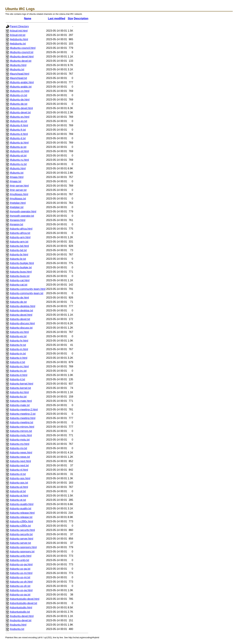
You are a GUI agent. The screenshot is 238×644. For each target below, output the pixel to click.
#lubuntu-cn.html (20, 91)
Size (70, 18)
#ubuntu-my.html (20, 444)
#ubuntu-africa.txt (20, 233)
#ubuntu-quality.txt (20, 508)
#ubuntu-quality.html (22, 504)
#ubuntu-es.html (19, 332)
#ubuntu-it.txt (17, 379)
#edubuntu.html (19, 39)
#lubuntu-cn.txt (18, 95)
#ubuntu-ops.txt (19, 483)
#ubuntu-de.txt (18, 302)
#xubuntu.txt (17, 629)
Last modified (57, 18)
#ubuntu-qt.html (19, 496)
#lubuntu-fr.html (19, 125)
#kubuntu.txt (17, 69)
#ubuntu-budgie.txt (21, 267)
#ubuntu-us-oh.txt (20, 586)
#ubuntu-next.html (20, 461)
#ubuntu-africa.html (21, 229)
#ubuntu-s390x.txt (20, 526)
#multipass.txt (18, 199)
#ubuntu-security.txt (21, 534)
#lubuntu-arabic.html (22, 82)
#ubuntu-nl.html (19, 470)
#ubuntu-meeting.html (23, 418)
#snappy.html (18, 220)
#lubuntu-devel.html (21, 108)
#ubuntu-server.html (21, 539)
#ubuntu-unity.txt (19, 560)
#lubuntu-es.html (20, 117)
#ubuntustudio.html (21, 607)
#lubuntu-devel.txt (20, 112)
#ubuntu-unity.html (20, 556)
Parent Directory (19, 26)
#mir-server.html (19, 186)
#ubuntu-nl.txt (18, 474)
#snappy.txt (16, 224)
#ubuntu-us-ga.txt (20, 569)
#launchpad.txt (18, 78)
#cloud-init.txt (18, 35)
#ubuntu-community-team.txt (27, 293)
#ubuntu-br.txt (18, 259)
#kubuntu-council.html (23, 48)
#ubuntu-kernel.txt (20, 388)
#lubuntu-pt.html (19, 151)
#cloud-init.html (19, 31)
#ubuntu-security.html (22, 530)
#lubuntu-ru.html (19, 160)
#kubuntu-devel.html (22, 57)
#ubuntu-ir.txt (17, 362)
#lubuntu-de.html (20, 100)
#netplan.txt (17, 207)
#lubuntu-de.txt (19, 104)
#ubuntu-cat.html (20, 280)
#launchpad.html (19, 74)
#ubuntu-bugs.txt (20, 276)
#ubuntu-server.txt (20, 543)
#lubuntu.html (18, 168)
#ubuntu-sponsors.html (23, 547)
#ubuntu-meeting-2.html (24, 409)
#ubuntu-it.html (19, 375)
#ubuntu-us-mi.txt (20, 577)
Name (28, 18)
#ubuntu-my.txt (18, 448)
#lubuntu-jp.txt (18, 147)
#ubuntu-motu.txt (20, 440)
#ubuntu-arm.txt (19, 242)
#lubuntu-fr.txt (18, 130)
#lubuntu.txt (17, 173)
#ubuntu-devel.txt (20, 319)
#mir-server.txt (18, 190)
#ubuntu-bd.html (19, 246)
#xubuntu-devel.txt (21, 620)
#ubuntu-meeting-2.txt (23, 414)
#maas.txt (15, 181)
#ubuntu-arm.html (20, 237)
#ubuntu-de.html (19, 298)
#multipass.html (19, 194)
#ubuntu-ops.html (20, 478)
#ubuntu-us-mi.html (21, 573)
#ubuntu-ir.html (19, 358)
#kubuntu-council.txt (21, 52)
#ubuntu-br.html (19, 255)
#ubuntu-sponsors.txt (22, 552)
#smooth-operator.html (23, 211)
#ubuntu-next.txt (19, 465)
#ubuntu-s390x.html (21, 521)
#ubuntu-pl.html (19, 487)
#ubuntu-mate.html (21, 401)
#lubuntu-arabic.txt (21, 87)
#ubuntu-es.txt (18, 336)
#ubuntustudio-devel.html (25, 599)
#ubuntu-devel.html (21, 315)
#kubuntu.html (18, 65)
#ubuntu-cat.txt (19, 285)
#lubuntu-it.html (19, 134)
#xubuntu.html (18, 625)
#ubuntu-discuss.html (22, 323)
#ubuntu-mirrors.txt (21, 431)
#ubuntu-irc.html (19, 366)
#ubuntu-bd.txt (18, 250)
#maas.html (17, 177)
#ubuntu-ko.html (19, 392)
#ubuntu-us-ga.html (21, 564)
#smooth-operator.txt (22, 216)
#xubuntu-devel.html (22, 616)
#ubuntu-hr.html (19, 341)
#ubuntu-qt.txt (18, 500)
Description (81, 18)
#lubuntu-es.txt (18, 121)
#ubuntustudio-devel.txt (23, 603)
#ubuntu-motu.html (21, 435)
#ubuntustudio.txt (20, 612)
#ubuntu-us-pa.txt (20, 595)
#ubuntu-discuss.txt (21, 328)
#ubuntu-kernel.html (21, 384)
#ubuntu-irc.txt (18, 371)
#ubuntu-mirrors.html (22, 427)
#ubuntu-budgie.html (22, 263)
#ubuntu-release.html (22, 513)
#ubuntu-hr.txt (18, 345)
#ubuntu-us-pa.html (21, 590)
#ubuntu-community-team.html (28, 289)
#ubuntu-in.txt (18, 354)
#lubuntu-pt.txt (18, 156)
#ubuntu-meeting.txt (21, 422)
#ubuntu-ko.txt (18, 397)
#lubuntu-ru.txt (18, 164)
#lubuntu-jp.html (19, 143)
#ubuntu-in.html (19, 349)
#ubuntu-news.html (21, 453)
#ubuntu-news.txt (20, 457)
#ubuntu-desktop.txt (21, 310)
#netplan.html (18, 203)
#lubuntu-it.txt (18, 138)
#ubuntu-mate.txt (20, 405)
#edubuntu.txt (18, 44)
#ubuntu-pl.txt (18, 491)
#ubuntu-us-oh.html (21, 582)
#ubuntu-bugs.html (21, 272)
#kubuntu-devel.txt (21, 61)
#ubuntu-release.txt (21, 517)
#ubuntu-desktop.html (22, 306)
